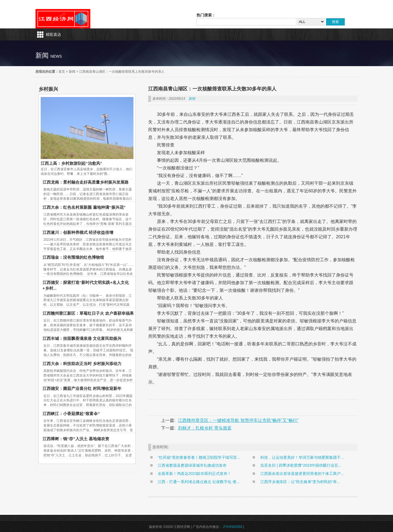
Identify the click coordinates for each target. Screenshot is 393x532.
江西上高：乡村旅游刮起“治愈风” (71, 163)
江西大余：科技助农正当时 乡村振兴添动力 (82, 364)
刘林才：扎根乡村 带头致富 (205, 428)
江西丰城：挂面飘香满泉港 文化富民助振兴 (82, 338)
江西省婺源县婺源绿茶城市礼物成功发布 (192, 465)
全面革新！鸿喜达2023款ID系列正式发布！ (194, 474)
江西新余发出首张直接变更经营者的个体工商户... (302, 474)
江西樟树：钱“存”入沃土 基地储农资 (76, 439)
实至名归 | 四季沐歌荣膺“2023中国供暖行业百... (301, 465)
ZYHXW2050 (233, 527)
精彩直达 (53, 34)
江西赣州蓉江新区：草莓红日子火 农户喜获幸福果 (88, 313)
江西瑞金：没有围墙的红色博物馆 (73, 257)
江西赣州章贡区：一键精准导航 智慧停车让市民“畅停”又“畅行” (238, 420)
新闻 (72, 72)
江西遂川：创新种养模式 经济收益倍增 (78, 232)
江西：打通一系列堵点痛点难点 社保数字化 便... (199, 482)
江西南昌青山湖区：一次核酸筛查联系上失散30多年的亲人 (122, 72)
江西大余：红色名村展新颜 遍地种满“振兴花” (84, 207)
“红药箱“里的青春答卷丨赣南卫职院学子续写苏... (199, 457)
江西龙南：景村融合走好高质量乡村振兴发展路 (86, 182)
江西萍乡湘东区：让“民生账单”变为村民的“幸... (300, 482)
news (56, 56)
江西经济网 (63, 19)
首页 (62, 72)
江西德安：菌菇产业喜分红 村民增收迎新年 (82, 388)
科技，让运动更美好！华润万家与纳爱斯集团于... (302, 457)
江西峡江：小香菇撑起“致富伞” (71, 414)
